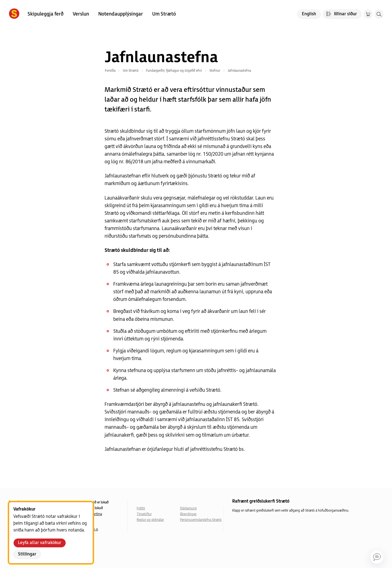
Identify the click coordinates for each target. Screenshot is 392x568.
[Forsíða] (14, 14)
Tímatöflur (144, 514)
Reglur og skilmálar (150, 520)
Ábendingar (188, 514)
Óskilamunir (188, 508)
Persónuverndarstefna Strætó (201, 520)
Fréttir (141, 508)
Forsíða (110, 71)
